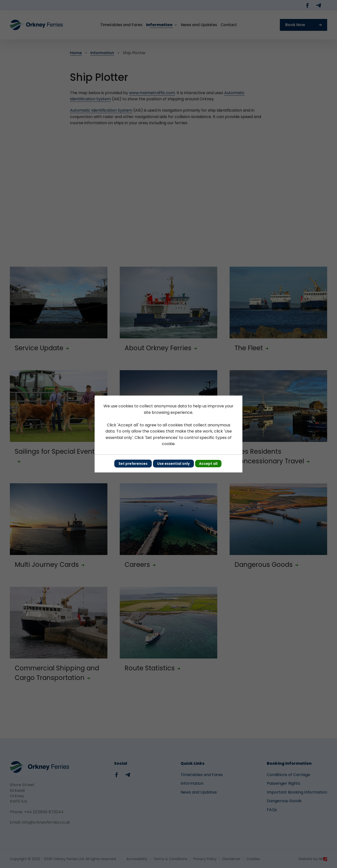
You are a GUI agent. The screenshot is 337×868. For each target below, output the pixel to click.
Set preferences (133, 464)
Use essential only (173, 464)
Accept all (208, 464)
